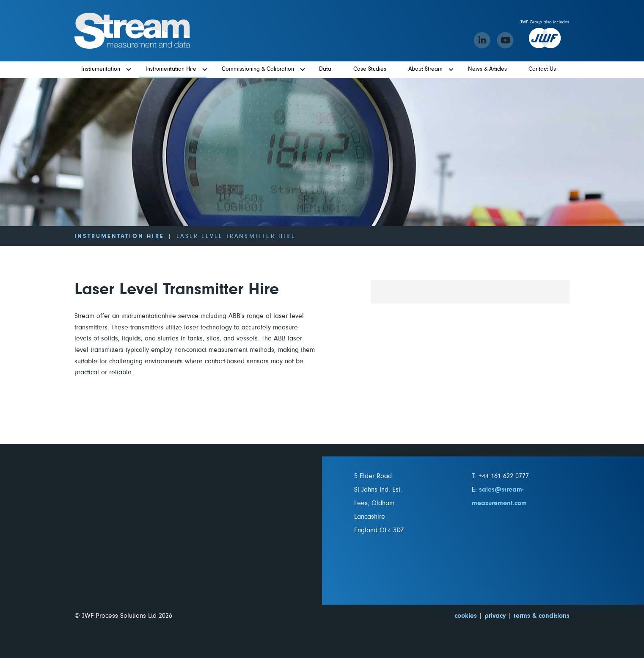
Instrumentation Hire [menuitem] (171, 69)
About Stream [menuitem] (425, 69)
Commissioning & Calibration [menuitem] (258, 69)
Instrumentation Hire (119, 236)
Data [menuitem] (325, 69)
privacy (495, 616)
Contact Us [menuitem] (542, 69)
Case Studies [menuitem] (370, 69)
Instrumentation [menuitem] (101, 69)
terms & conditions (542, 616)
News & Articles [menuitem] (487, 69)
